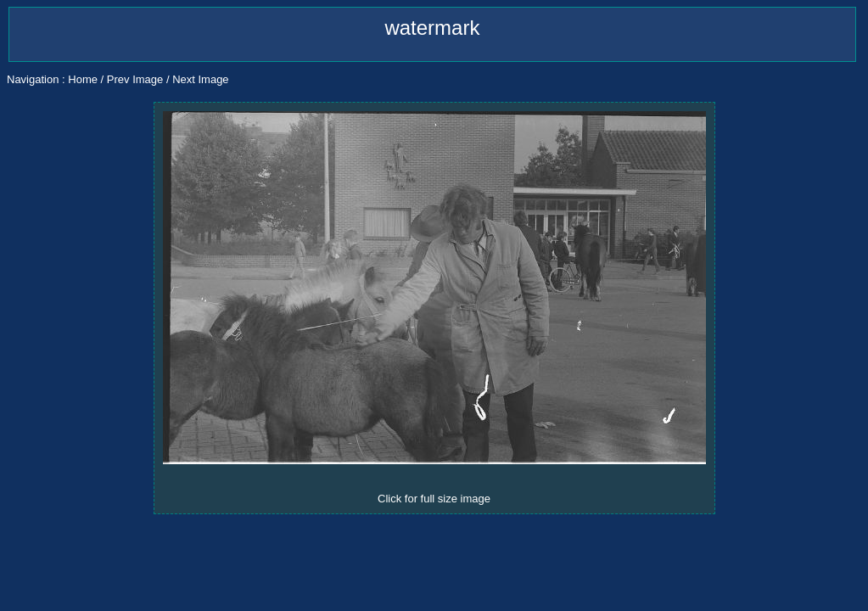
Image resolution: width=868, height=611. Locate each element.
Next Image (200, 79)
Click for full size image (434, 499)
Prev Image (135, 79)
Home (83, 79)
